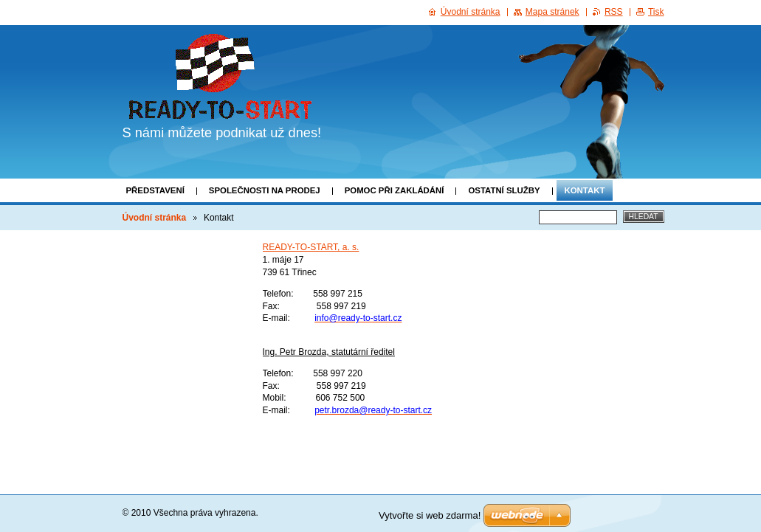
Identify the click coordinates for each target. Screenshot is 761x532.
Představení (155, 190)
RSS (614, 12)
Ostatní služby (504, 190)
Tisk (656, 12)
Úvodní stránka (155, 218)
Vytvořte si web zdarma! (430, 515)
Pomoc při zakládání (395, 190)
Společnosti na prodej (265, 190)
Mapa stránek (552, 12)
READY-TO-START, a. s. (311, 247)
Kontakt (585, 190)
